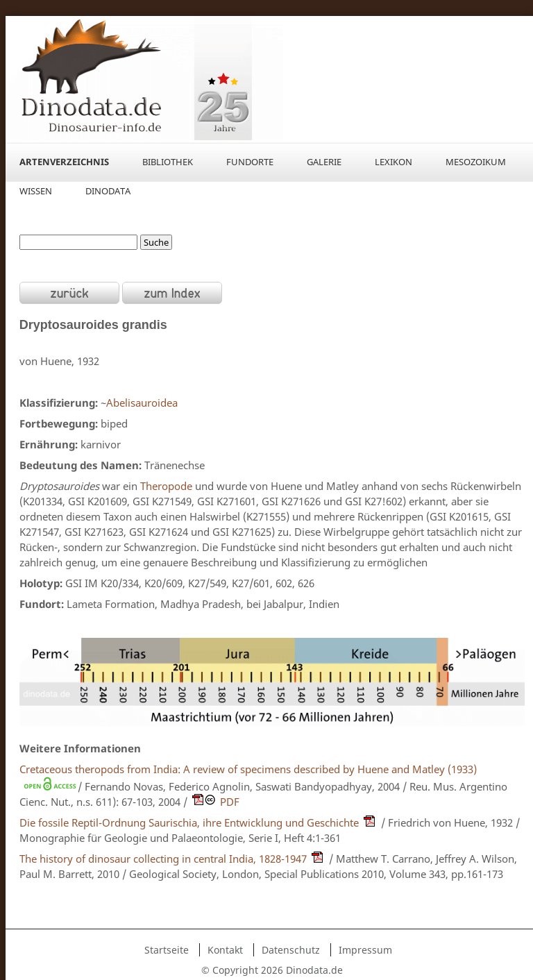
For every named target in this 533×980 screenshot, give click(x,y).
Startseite (167, 950)
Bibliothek (168, 162)
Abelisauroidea (142, 403)
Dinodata (108, 191)
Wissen (36, 191)
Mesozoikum (476, 162)
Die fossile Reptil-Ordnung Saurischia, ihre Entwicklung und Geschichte (189, 822)
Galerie (324, 162)
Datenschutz (291, 950)
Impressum (365, 950)
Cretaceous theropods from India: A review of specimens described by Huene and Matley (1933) (248, 769)
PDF (230, 802)
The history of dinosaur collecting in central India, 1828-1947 (163, 859)
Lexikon (394, 162)
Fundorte (250, 162)
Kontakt (225, 950)
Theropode (166, 486)
